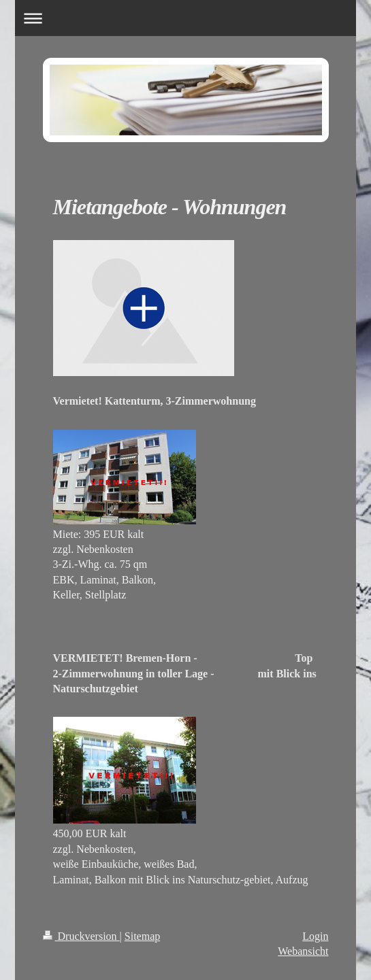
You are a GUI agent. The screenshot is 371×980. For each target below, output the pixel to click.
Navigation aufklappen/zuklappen (185, 18)
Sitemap (142, 936)
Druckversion (81, 936)
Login (315, 936)
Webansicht (303, 951)
